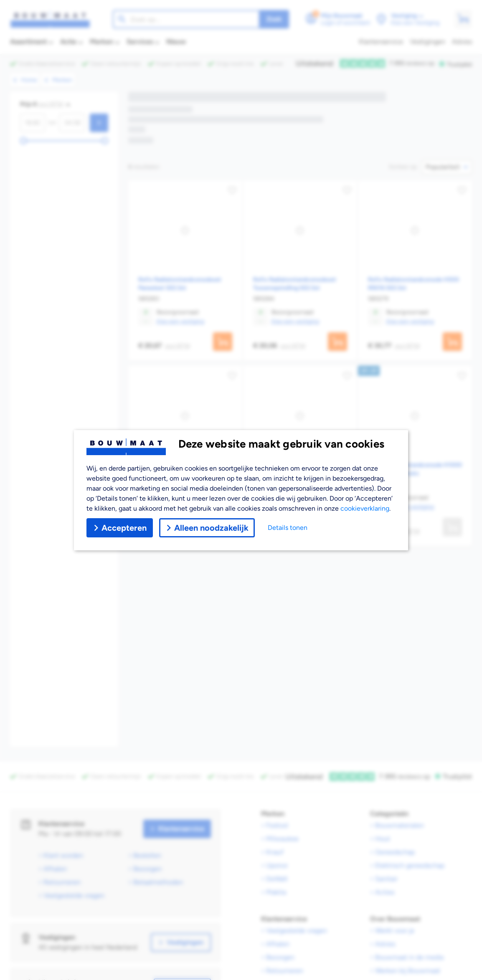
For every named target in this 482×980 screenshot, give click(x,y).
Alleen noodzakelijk (207, 528)
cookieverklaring (365, 508)
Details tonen (288, 528)
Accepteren (120, 528)
